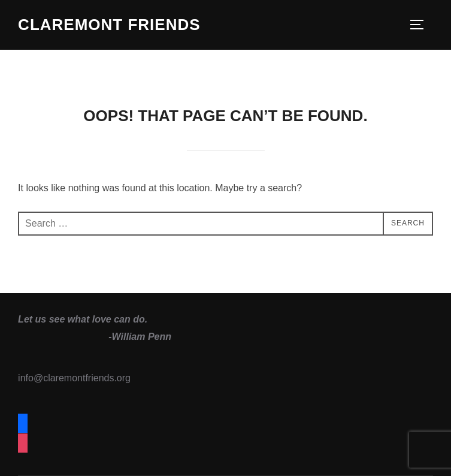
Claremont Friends (109, 25)
